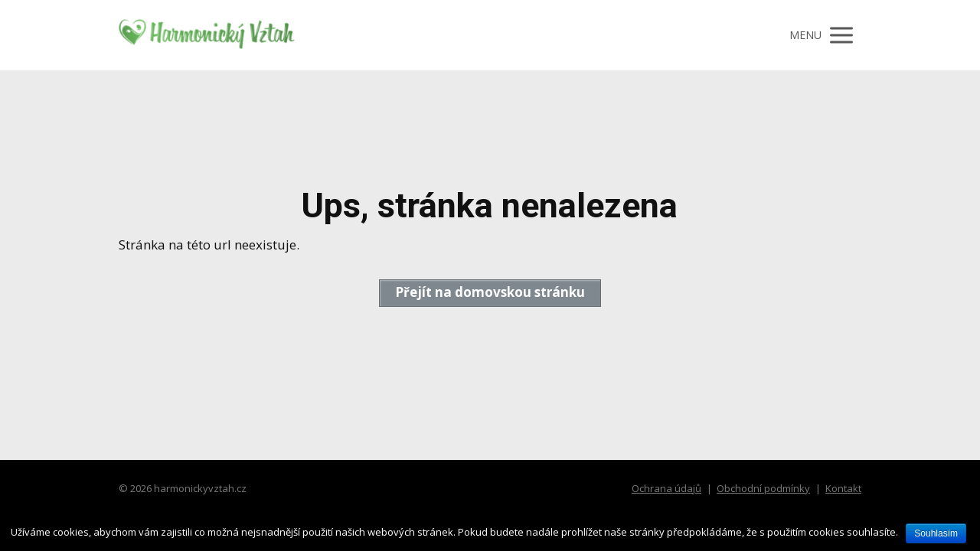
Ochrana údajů (666, 488)
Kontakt (843, 488)
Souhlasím (936, 533)
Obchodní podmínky (763, 488)
